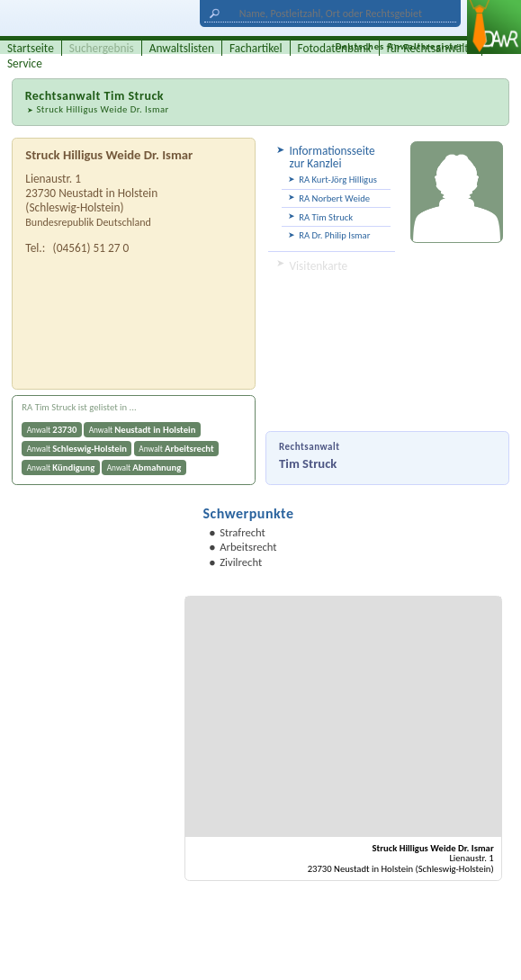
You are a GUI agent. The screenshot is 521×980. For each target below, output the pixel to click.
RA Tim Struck (326, 217)
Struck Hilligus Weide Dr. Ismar (102, 109)
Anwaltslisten (182, 48)
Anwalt (52, 430)
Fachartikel (256, 48)
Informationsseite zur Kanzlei (332, 157)
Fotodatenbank (335, 48)
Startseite (31, 48)
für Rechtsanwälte (431, 48)
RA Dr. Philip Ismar (334, 235)
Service (25, 63)
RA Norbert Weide (334, 198)
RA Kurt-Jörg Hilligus (338, 180)
